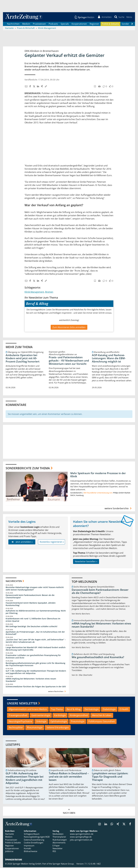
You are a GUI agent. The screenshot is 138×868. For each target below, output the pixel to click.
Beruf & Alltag (74, 710)
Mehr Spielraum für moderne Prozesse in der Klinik (98, 475)
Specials (65, 24)
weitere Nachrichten (57, 692)
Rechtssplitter (16, 728)
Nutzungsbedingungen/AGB (37, 837)
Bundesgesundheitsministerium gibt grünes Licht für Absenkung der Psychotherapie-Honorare (35, 665)
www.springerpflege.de (81, 837)
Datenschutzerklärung (34, 840)
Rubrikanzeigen (60, 840)
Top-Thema (57, 710)
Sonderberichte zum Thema (28, 469)
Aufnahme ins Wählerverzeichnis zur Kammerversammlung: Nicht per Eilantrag (36, 613)
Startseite (9, 834)
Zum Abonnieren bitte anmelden (69, 328)
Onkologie (41, 722)
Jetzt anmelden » (22, 542)
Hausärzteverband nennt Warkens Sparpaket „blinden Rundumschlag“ (31, 605)
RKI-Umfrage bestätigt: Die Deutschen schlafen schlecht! (32, 627)
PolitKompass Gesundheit (102, 722)
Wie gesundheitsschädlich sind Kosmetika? (98, 658)
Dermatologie (92, 710)
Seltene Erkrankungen (58, 728)
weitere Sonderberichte (118, 509)
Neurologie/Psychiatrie (20, 722)
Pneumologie (78, 722)
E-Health (124, 710)
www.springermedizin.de (82, 834)
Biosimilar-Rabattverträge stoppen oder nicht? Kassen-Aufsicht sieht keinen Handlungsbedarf (35, 589)
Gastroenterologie (41, 716)
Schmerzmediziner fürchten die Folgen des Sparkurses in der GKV (36, 687)
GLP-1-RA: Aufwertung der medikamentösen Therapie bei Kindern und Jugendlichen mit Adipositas (36, 673)
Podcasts (53, 24)
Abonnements (59, 843)
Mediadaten (58, 834)
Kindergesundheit (79, 716)
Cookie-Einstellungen (34, 843)
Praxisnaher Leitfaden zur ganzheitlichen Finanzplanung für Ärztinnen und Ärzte (33, 657)
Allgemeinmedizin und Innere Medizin (28, 710)
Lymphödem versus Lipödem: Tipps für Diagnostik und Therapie (110, 777)
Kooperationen (79, 24)
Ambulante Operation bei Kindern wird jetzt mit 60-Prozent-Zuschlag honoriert (23, 359)
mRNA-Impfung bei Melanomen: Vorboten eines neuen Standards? (31, 680)
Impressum (29, 846)
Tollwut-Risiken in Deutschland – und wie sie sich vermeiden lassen (69, 777)
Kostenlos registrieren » (52, 542)
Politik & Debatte (110, 24)
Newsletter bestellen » (86, 562)
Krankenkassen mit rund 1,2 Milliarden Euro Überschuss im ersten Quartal (33, 620)
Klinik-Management (34, 292)
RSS (54, 852)
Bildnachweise (31, 852)
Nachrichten (13, 24)
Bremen (49, 292)
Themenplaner (59, 837)
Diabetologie (109, 710)
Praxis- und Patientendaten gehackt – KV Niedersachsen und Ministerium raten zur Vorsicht (69, 361)
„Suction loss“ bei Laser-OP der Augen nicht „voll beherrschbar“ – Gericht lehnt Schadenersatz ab (36, 641)
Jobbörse (9, 852)
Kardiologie (60, 716)
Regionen (94, 24)
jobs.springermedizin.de (81, 840)
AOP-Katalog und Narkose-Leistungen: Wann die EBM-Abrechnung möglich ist (109, 359)
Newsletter (58, 849)
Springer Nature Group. (63, 864)
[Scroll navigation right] (132, 25)
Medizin (26, 24)
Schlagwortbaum (32, 834)
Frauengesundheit (18, 716)
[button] (129, 17)
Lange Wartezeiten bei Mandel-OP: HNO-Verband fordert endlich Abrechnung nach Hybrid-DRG (36, 649)
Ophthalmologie (59, 722)
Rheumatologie (35, 728)
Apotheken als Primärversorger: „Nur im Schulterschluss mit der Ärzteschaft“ (35, 634)
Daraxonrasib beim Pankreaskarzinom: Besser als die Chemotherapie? (30, 597)
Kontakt (27, 849)
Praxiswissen (39, 24)
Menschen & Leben (102, 716)
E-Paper (56, 846)
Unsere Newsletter (22, 704)
